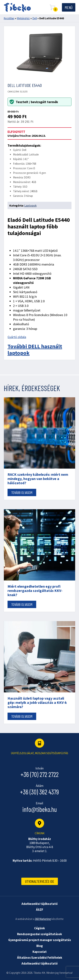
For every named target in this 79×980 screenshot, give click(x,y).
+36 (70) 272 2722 (40, 774)
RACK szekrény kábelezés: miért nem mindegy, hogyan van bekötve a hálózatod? (38, 479)
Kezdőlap (9, 18)
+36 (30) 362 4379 (39, 792)
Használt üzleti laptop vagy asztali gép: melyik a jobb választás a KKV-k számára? (37, 702)
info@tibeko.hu (39, 809)
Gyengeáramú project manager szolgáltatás (40, 940)
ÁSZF (40, 910)
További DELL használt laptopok (35, 350)
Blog (40, 946)
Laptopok (30, 205)
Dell (35, 18)
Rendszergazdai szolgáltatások (39, 934)
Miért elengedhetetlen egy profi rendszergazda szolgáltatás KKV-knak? (35, 591)
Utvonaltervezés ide (40, 881)
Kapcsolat (40, 952)
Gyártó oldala (17, 337)
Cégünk (39, 928)
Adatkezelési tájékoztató (40, 963)
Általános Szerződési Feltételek (40, 958)
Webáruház (23, 18)
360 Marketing (43, 919)
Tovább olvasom (22, 492)
